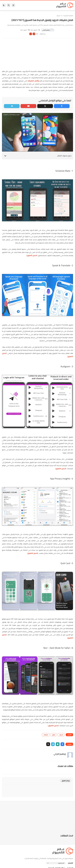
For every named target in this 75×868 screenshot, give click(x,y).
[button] (62, 744)
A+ (34, 34)
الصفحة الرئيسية (68, 16)
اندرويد (58, 16)
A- (31, 34)
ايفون (54, 735)
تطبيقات (46, 735)
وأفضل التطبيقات (33, 81)
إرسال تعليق (66, 781)
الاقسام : (70, 863)
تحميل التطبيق (32, 255)
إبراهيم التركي (46, 30)
